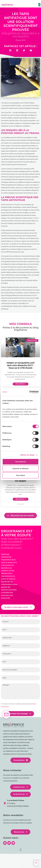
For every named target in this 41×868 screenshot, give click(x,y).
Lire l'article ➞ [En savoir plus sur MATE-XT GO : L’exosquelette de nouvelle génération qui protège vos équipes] (21, 499)
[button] (39, 5)
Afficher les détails (27, 455)
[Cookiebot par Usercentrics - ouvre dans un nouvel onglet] (29, 392)
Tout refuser (20, 475)
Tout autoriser (20, 462)
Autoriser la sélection (21, 468)
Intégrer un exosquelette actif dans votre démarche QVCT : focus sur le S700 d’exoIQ (20, 365)
